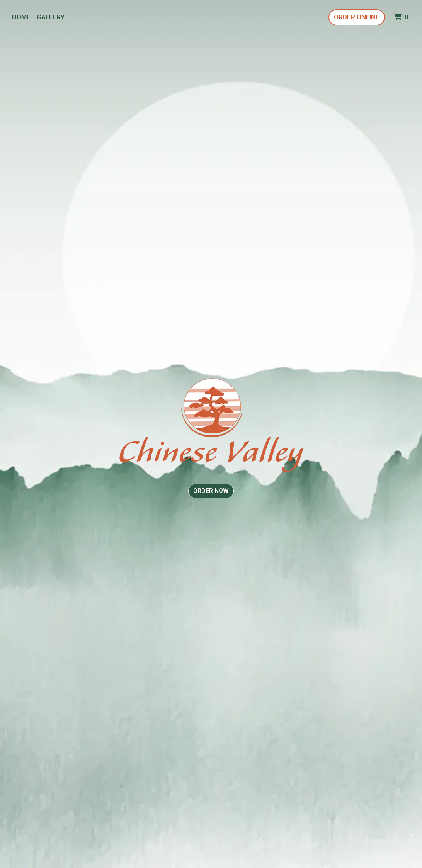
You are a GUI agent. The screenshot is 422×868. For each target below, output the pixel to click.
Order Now (211, 491)
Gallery (51, 17)
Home (21, 17)
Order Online (357, 17)
